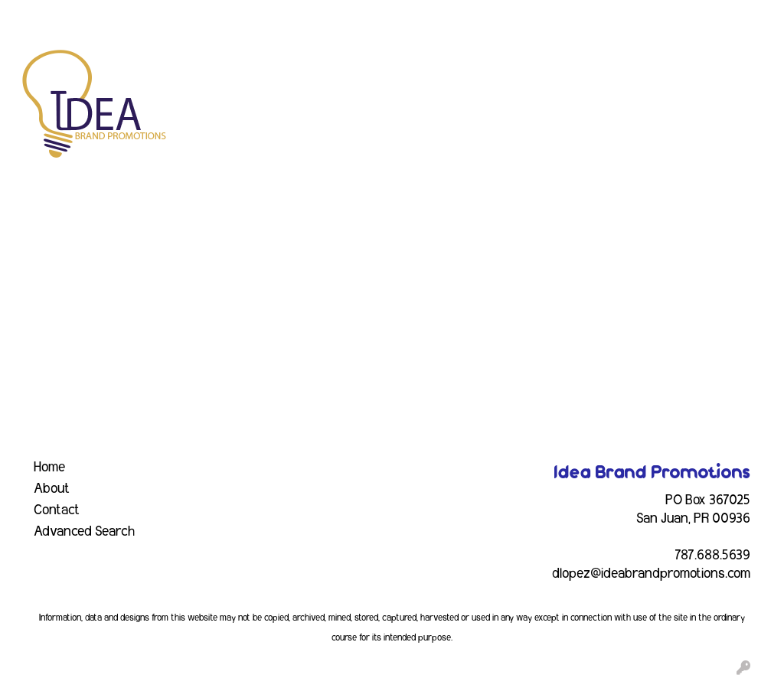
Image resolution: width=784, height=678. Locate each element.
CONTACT (333, 17)
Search (573, 17)
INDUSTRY (265, 17)
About (52, 489)
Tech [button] (748, 67)
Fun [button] (495, 67)
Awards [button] (296, 67)
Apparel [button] (225, 67)
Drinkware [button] (428, 67)
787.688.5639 (712, 556)
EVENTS (202, 17)
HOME (31, 17)
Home (49, 468)
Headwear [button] (559, 67)
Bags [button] (358, 67)
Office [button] (692, 67)
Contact (57, 510)
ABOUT (80, 17)
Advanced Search (84, 532)
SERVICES (139, 17)
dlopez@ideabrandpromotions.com (651, 574)
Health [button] (632, 67)
